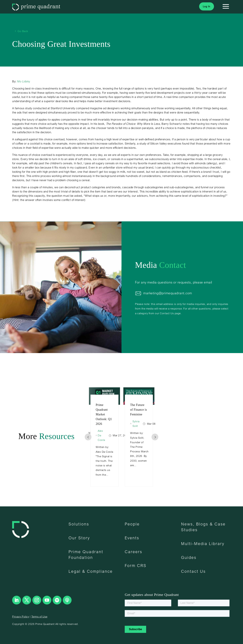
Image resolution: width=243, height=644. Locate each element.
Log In (207, 6)
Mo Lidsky (24, 81)
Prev (88, 437)
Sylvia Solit (136, 424)
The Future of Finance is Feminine (138, 410)
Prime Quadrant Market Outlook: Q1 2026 (104, 414)
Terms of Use (39, 616)
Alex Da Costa (101, 435)
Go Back (23, 31)
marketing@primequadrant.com (168, 293)
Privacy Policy (21, 616)
